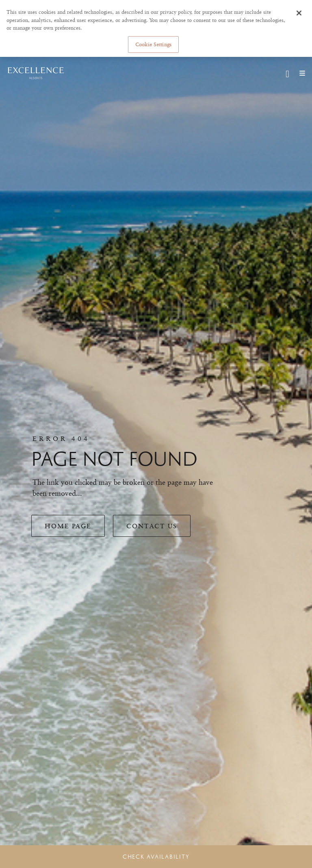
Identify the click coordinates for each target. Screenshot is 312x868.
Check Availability (156, 857)
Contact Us (152, 526)
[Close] (299, 13)
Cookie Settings (153, 44)
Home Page (68, 526)
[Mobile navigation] (299, 73)
